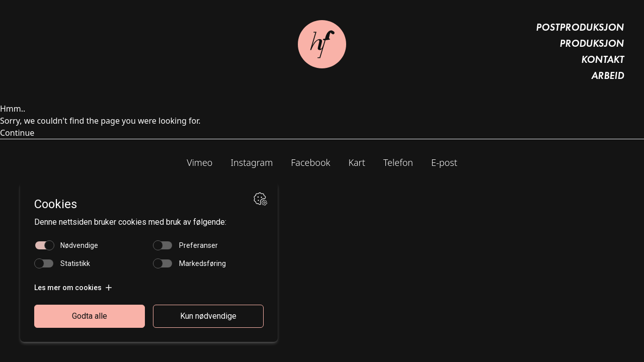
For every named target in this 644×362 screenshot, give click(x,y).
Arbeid (608, 75)
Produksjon (592, 43)
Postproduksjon (580, 27)
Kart (356, 162)
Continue (17, 133)
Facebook (310, 162)
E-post (444, 162)
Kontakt (602, 59)
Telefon (398, 162)
